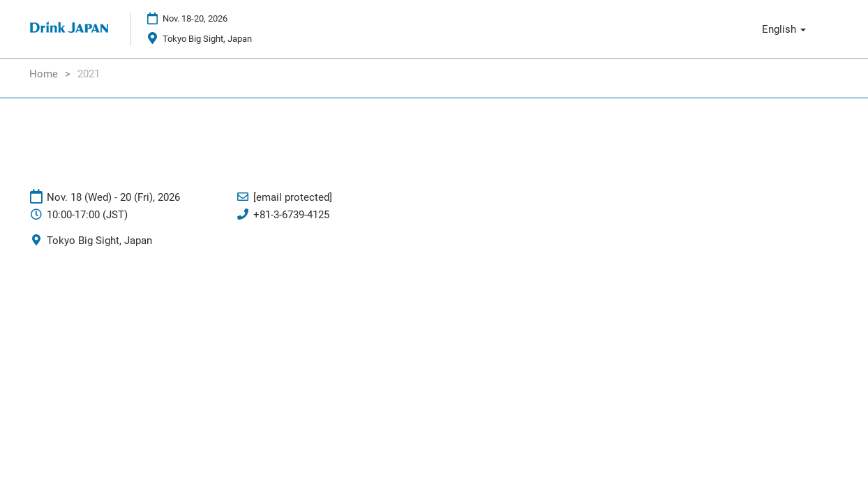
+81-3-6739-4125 (291, 215)
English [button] (784, 29)
